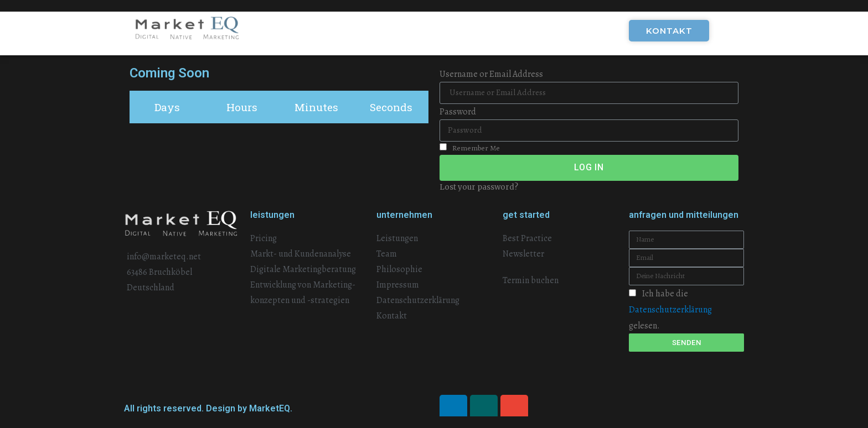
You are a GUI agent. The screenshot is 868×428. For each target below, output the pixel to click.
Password (458, 112)
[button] (669, 31)
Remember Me (470, 148)
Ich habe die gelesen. (670, 310)
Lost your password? (479, 187)
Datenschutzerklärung (670, 310)
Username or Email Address (491, 74)
